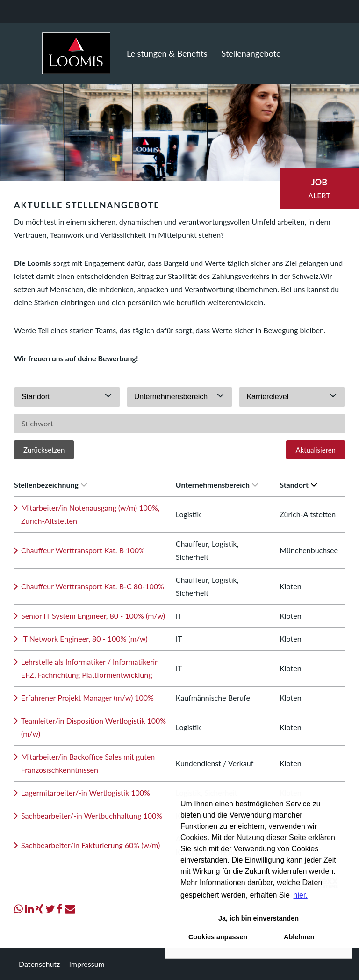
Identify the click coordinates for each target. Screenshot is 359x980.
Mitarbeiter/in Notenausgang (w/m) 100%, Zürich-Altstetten (90, 514)
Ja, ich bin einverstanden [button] (258, 918)
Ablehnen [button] (299, 937)
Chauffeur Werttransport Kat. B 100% (83, 550)
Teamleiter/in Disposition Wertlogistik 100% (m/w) (93, 727)
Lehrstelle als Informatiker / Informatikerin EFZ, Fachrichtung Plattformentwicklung (90, 668)
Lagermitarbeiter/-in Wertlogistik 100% (86, 793)
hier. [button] (301, 895)
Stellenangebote (251, 53)
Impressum (86, 964)
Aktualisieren (316, 450)
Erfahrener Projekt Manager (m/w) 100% (87, 698)
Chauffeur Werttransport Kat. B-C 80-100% (93, 586)
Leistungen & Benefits (167, 53)
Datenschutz (39, 964)
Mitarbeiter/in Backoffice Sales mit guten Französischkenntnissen (88, 763)
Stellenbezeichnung (50, 485)
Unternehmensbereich (217, 485)
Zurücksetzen (44, 450)
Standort (298, 485)
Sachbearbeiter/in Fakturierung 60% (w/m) (90, 845)
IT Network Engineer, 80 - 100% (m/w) (84, 639)
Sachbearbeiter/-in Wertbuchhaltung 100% (92, 815)
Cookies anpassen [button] (218, 937)
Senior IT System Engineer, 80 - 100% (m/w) (93, 616)
